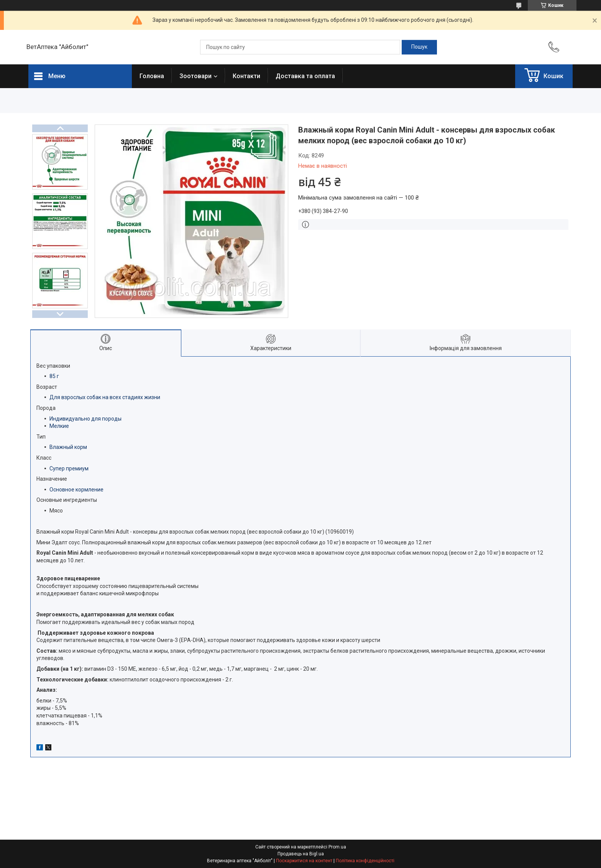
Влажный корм (68, 447)
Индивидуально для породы (85, 419)
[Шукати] (419, 47)
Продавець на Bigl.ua (301, 854)
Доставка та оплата (305, 76)
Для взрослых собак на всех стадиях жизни (105, 397)
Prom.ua (337, 847)
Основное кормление (76, 490)
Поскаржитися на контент (304, 861)
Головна (152, 76)
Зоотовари (195, 76)
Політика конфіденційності (365, 861)
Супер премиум (69, 468)
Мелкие (59, 426)
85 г (54, 376)
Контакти (246, 76)
